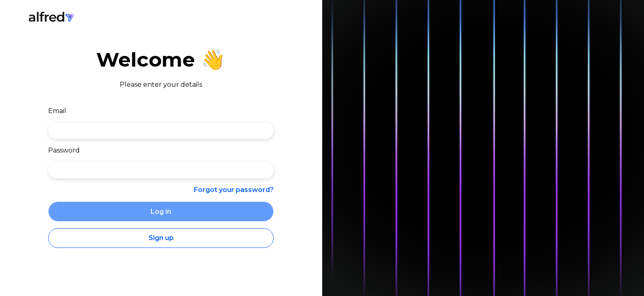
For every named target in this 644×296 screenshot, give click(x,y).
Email (57, 111)
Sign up (161, 238)
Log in (161, 212)
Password (64, 150)
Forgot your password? (234, 190)
